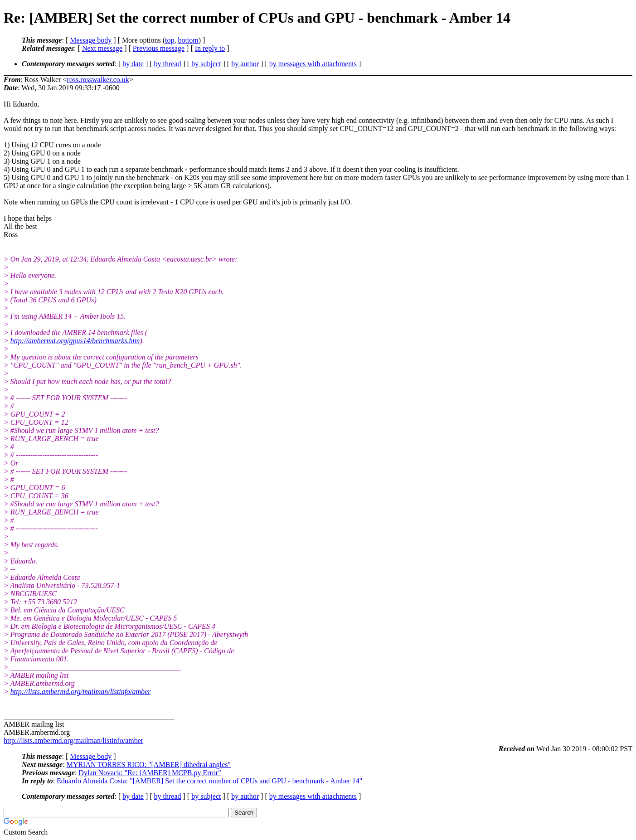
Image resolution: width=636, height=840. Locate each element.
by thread (168, 64)
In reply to (210, 48)
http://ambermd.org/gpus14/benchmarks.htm (75, 341)
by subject (206, 64)
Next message (102, 48)
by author (245, 64)
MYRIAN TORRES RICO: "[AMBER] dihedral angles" (149, 765)
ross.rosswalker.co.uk (98, 80)
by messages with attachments (313, 64)
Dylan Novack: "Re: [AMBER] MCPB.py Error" (150, 773)
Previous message (159, 48)
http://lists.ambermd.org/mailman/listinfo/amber (81, 692)
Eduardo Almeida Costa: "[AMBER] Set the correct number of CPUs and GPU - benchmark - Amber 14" (209, 781)
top (170, 40)
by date (133, 64)
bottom (188, 40)
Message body (91, 40)
